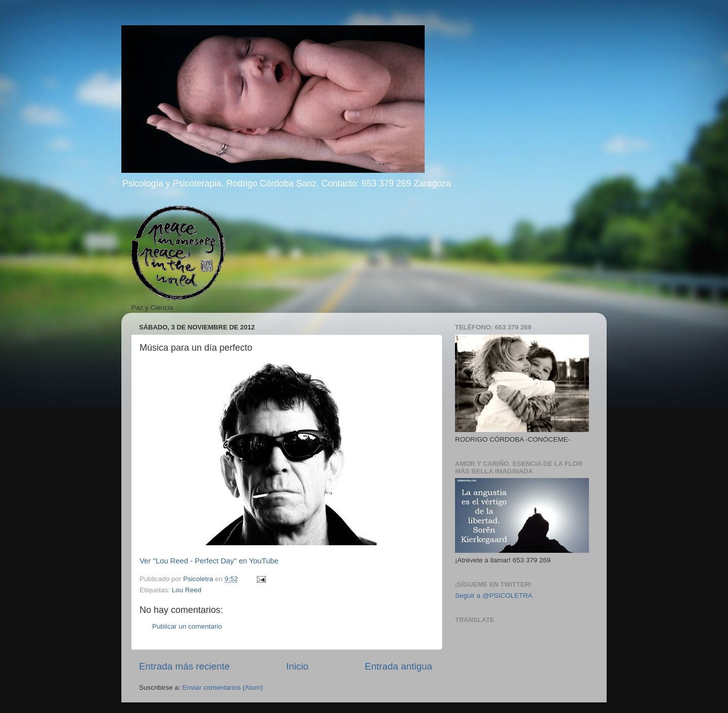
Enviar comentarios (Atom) (223, 687)
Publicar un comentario (187, 626)
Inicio (297, 666)
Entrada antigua (399, 666)
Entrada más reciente (185, 666)
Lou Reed (187, 590)
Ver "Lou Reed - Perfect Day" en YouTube (209, 561)
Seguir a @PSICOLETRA (494, 596)
